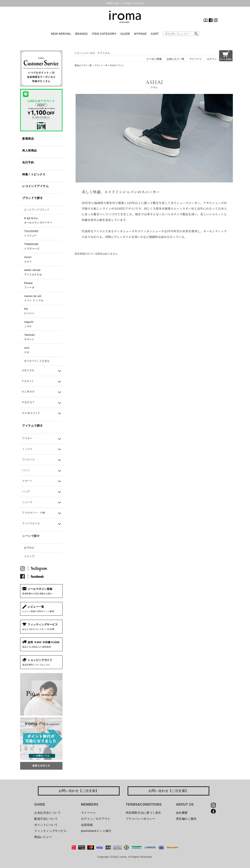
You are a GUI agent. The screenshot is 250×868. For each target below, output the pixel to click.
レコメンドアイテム (35, 186)
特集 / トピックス (34, 174)
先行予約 (28, 162)
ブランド (99, 65)
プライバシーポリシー (141, 819)
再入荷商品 (30, 150)
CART (155, 34)
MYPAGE (140, 34)
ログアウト (103, 819)
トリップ (29, 556)
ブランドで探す (32, 198)
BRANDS (81, 34)
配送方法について (46, 819)
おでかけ (29, 548)
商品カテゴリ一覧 (83, 65)
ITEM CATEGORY (104, 34)
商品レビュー (43, 837)
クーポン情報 (154, 59)
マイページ (196, 59)
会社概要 (182, 813)
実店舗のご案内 (186, 819)
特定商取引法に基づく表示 (143, 813)
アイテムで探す (32, 426)
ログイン (212, 59)
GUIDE (125, 34)
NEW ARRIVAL (61, 34)
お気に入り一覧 (176, 59)
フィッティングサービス (51, 831)
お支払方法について (47, 813)
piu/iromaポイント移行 (96, 831)
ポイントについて (46, 825)
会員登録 (87, 825)
